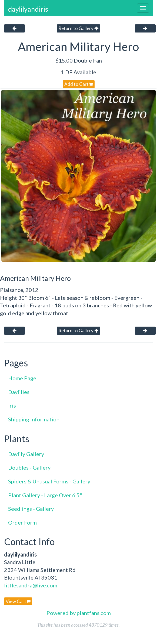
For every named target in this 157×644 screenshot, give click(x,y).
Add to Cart (79, 84)
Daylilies (19, 392)
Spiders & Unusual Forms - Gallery (49, 481)
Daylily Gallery (26, 454)
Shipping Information (34, 419)
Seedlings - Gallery (31, 509)
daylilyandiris (28, 9)
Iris (12, 405)
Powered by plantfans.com (79, 613)
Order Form (22, 522)
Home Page (22, 378)
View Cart (18, 601)
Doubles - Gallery (29, 467)
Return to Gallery (78, 28)
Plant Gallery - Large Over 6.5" (45, 495)
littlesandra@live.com (31, 585)
